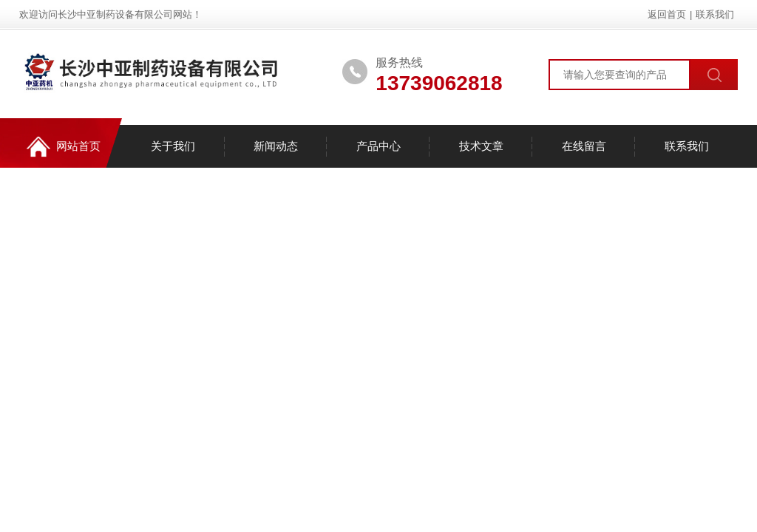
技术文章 (481, 146)
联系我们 (715, 14)
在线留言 (584, 146)
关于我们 (173, 146)
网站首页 (64, 147)
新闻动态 (276, 146)
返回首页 (667, 14)
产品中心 (378, 146)
